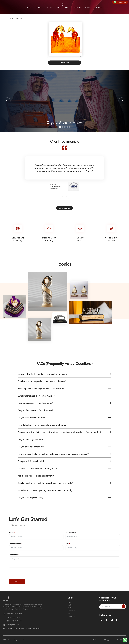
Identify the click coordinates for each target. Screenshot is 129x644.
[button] (7, 101)
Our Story (49, 7)
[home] (63, 6)
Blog (69, 614)
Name (12, 532)
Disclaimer (96, 640)
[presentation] (23, 574)
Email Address (71, 532)
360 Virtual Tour (122, 640)
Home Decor (19, 18)
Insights (88, 7)
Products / (12, 18)
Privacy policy (108, 640)
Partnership (77, 7)
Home (29, 7)
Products (38, 7)
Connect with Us (65, 208)
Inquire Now (65, 63)
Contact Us (98, 7)
